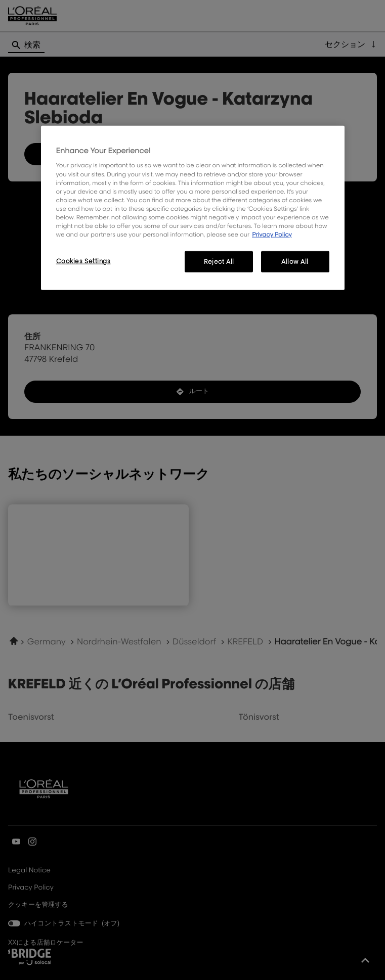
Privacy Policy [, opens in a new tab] (272, 234)
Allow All (295, 262)
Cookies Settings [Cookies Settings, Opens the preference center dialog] (83, 261)
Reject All (219, 262)
